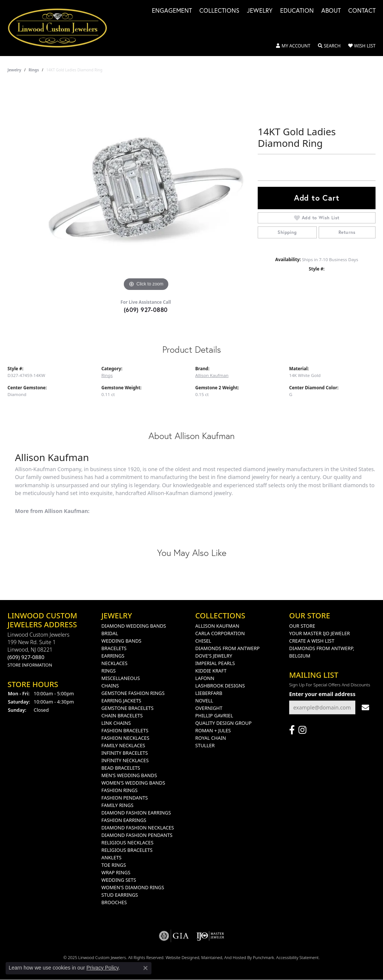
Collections (219, 11)
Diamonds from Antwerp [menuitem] (227, 648)
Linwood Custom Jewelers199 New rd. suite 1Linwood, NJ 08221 (39, 650)
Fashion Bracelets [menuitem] (125, 730)
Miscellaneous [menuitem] (121, 678)
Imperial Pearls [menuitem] (215, 663)
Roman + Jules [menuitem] (213, 730)
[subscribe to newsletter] (365, 707)
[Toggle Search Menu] (329, 46)
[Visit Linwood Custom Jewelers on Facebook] (292, 730)
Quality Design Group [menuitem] (223, 723)
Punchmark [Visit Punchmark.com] (263, 957)
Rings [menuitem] (108, 671)
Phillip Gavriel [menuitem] (214, 715)
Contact (362, 11)
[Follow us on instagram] (302, 730)
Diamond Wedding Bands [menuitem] (134, 626)
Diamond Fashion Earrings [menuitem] (136, 813)
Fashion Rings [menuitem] (120, 790)
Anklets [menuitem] (111, 857)
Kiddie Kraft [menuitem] (211, 671)
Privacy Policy (102, 968)
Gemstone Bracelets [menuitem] (127, 708)
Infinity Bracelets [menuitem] (125, 753)
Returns (347, 232)
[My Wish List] (362, 46)
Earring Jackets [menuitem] (121, 701)
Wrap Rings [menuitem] (116, 872)
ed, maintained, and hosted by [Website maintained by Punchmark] (224, 957)
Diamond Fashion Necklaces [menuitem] (138, 828)
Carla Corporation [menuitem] (220, 633)
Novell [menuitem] (204, 701)
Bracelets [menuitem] (114, 648)
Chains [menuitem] (110, 686)
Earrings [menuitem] (113, 656)
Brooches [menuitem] (114, 902)
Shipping (287, 232)
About (331, 11)
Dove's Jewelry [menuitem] (214, 656)
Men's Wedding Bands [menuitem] (129, 775)
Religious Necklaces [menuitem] (127, 843)
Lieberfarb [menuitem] (209, 693)
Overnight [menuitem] (209, 708)
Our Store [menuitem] (302, 626)
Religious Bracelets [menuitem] (127, 850)
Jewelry (260, 11)
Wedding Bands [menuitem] (121, 641)
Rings (34, 70)
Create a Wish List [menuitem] (312, 641)
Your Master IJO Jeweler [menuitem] (320, 633)
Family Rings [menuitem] (117, 805)
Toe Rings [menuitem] (114, 865)
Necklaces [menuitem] (114, 663)
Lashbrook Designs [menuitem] (220, 686)
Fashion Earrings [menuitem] (124, 820)
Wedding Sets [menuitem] (119, 880)
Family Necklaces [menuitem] (123, 745)
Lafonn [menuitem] (205, 678)
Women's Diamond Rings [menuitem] (133, 887)
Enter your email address (322, 694)
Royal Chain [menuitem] (211, 738)
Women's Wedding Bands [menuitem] (133, 783)
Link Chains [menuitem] (116, 723)
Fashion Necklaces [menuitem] (125, 738)
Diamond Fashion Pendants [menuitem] (137, 835)
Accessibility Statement (297, 957)
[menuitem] (174, 936)
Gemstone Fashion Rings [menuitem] (133, 693)
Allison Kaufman (212, 375)
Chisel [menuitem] (203, 641)
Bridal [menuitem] (110, 633)
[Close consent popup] (145, 968)
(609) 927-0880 (146, 310)
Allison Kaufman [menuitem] (217, 626)
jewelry (14, 70)
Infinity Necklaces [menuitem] (125, 760)
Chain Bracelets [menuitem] (122, 715)
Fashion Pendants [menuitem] (125, 798)
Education (297, 11)
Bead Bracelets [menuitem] (121, 768)
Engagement (172, 11)
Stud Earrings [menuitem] (120, 895)
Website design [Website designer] (180, 957)
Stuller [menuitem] (205, 745)
